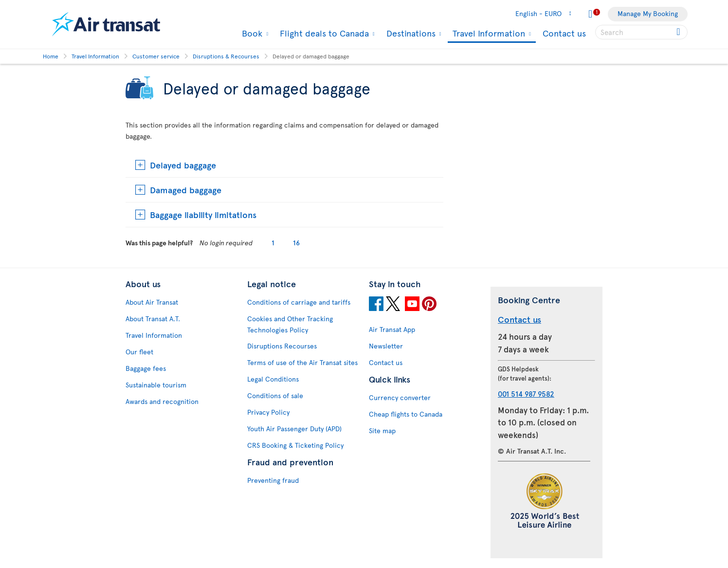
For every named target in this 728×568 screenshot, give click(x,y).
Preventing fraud (273, 480)
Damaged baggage (186, 190)
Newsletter (386, 346)
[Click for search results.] (679, 32)
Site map (382, 431)
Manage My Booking (648, 13)
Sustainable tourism (156, 385)
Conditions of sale (275, 395)
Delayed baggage (183, 165)
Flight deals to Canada (323, 33)
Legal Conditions (273, 379)
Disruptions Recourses (282, 346)
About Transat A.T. (153, 319)
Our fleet (139, 352)
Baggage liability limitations (203, 214)
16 (296, 243)
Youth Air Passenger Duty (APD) (294, 429)
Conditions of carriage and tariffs (299, 302)
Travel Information (488, 34)
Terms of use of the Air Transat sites (302, 362)
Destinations (410, 33)
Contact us (564, 33)
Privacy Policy (268, 412)
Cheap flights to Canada (406, 414)
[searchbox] (641, 32)
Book (251, 33)
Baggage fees (146, 368)
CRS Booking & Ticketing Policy (295, 445)
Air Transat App (392, 329)
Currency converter (400, 397)
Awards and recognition (162, 401)
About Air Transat (152, 302)
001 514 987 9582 (526, 394)
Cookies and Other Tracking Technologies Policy (290, 324)
